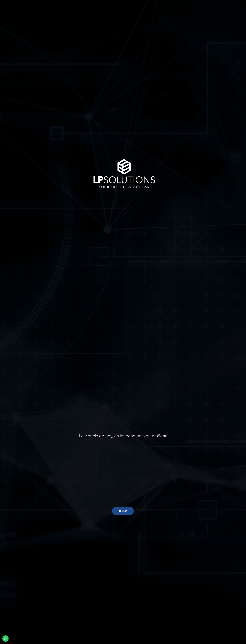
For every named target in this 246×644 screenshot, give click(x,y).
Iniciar (123, 511)
